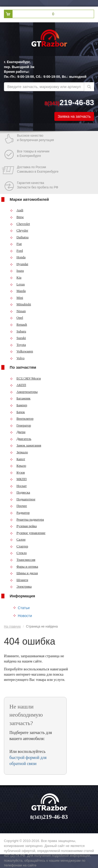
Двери (18, 432)
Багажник (20, 398)
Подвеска (20, 492)
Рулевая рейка (23, 526)
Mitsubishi (21, 304)
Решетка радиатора (27, 519)
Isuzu (17, 271)
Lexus (17, 284)
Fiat (16, 244)
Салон (18, 539)
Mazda (18, 291)
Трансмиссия (23, 560)
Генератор (20, 425)
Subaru (18, 331)
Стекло (18, 553)
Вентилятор (22, 418)
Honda (18, 257)
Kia (16, 277)
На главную (12, 626)
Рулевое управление (28, 533)
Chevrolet (20, 224)
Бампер (19, 405)
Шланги (19, 580)
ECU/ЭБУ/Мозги (25, 378)
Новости (25, 616)
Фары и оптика (24, 566)
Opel (16, 318)
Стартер (19, 546)
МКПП (18, 479)
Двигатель (21, 439)
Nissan (18, 311)
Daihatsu (19, 237)
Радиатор (20, 513)
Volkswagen (21, 351)
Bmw (17, 217)
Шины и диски (24, 573)
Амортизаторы (24, 392)
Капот (18, 459)
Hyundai (19, 264)
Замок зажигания (25, 445)
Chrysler (19, 230)
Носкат (18, 486)
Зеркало (19, 452)
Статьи (24, 608)
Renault (18, 324)
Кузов (17, 472)
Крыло (18, 466)
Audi (17, 210)
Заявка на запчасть (74, 116)
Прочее (18, 506)
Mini (16, 298)
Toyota (18, 345)
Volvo (17, 358)
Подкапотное (23, 499)
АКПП (18, 385)
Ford (16, 251)
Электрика (21, 586)
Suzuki (18, 338)
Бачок (17, 412)
